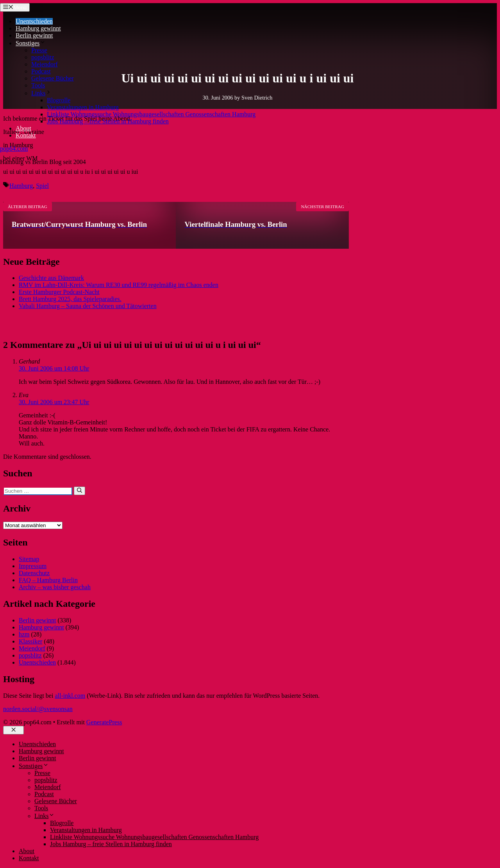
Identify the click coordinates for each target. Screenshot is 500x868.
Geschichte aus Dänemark (51, 278)
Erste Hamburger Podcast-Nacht (59, 292)
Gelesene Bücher (53, 78)
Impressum (33, 566)
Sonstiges (31, 43)
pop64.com (14, 149)
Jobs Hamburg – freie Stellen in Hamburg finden (108, 121)
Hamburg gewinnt (38, 28)
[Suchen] (79, 491)
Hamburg (21, 186)
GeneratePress (104, 722)
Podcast (41, 71)
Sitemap (29, 559)
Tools (38, 85)
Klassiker (30, 641)
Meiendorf (45, 64)
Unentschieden (34, 21)
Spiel (42, 186)
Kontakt (26, 135)
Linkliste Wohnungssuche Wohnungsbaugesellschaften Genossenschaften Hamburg (151, 114)
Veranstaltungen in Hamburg (83, 107)
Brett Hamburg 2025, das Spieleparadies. (70, 299)
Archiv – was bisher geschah (55, 587)
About (23, 128)
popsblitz (43, 57)
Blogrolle (59, 100)
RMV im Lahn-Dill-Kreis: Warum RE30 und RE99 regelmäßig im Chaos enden (119, 285)
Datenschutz (34, 573)
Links (41, 93)
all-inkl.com (70, 696)
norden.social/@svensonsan (38, 709)
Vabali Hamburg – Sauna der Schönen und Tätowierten (88, 306)
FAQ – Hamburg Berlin (48, 580)
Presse (39, 50)
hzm (24, 634)
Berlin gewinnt (34, 35)
